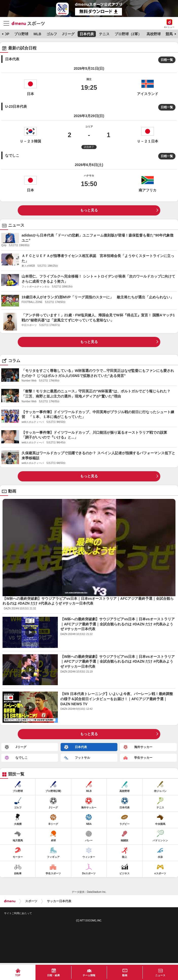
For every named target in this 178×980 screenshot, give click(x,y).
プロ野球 (21, 34)
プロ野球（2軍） (128, 34)
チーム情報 (89, 975)
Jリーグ (68, 34)
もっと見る (89, 210)
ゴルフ (52, 34)
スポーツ (31, 901)
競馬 (169, 34)
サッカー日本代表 (59, 901)
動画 (125, 975)
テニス (104, 34)
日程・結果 (54, 975)
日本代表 (87, 34)
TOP (6, 34)
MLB (37, 34)
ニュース (160, 975)
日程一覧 (167, 60)
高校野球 (154, 34)
